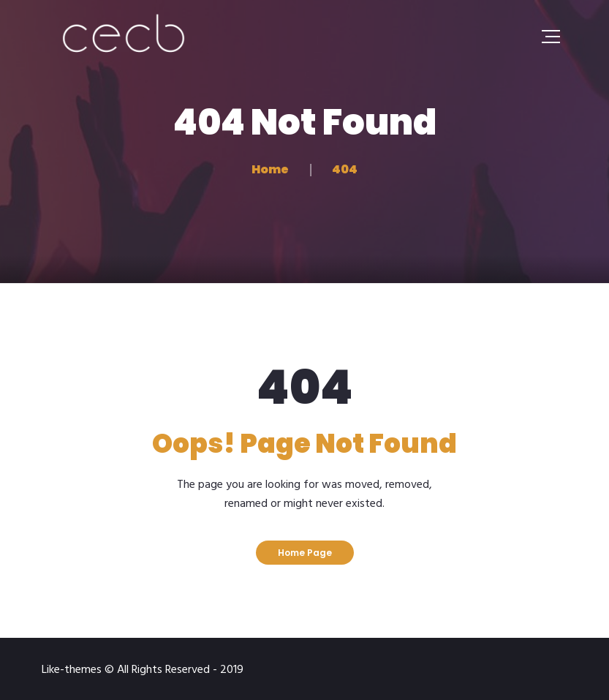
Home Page (305, 553)
